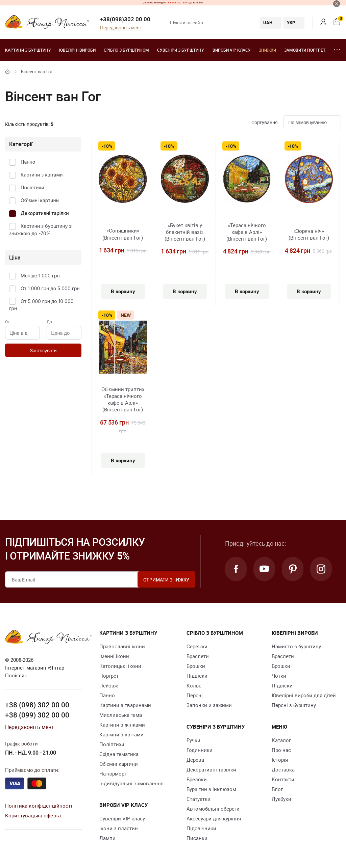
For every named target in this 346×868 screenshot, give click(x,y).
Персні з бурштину (294, 705)
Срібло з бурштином (126, 50)
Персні (195, 695)
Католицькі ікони (120, 666)
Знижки (267, 50)
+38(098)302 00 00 (125, 19)
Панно (28, 162)
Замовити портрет (305, 50)
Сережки (197, 646)
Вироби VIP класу (232, 50)
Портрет (109, 676)
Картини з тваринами (125, 705)
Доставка (283, 769)
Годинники (200, 750)
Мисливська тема (121, 715)
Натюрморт (113, 774)
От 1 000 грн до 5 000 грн (50, 288)
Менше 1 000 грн (40, 276)
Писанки (197, 838)
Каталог (281, 740)
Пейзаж (109, 685)
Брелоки (197, 779)
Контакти (283, 779)
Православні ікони (122, 646)
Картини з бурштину (28, 50)
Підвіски (197, 676)
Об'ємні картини (40, 200)
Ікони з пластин (119, 828)
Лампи (107, 838)
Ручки (193, 740)
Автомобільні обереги (213, 809)
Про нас (281, 750)
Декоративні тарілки (45, 213)
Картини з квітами (42, 175)
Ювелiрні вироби (77, 50)
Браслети (198, 656)
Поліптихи (32, 187)
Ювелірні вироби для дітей (304, 695)
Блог (277, 789)
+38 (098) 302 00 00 (37, 705)
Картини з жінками (122, 725)
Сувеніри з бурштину (181, 50)
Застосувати (43, 351)
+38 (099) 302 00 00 (37, 715)
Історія (280, 760)
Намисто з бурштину (296, 646)
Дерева (195, 760)
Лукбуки (281, 799)
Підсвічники (201, 828)
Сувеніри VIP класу (122, 818)
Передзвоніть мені (120, 28)
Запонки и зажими (209, 705)
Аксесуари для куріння (214, 818)
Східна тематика (119, 754)
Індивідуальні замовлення (131, 783)
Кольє (194, 685)
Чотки (279, 676)
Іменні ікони (114, 656)
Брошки (196, 666)
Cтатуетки (199, 799)
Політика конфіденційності (39, 806)
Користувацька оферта (33, 815)
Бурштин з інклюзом (211, 789)
